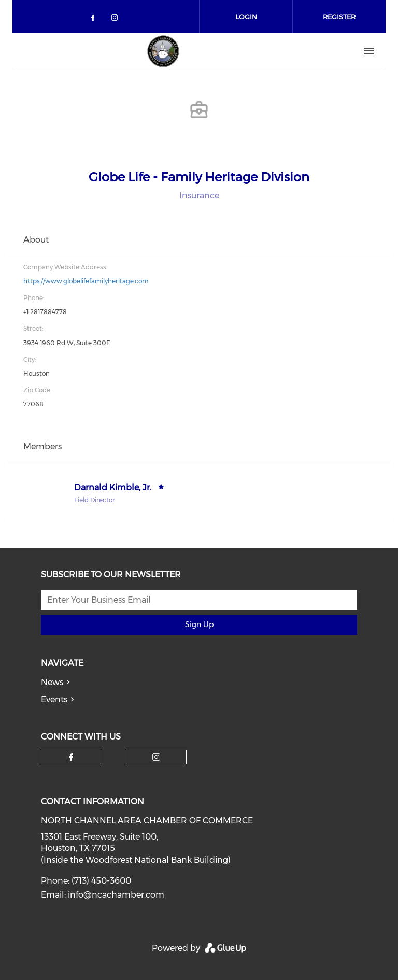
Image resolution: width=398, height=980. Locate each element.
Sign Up (199, 624)
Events (54, 699)
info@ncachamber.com (116, 895)
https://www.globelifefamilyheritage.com (86, 281)
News (52, 682)
